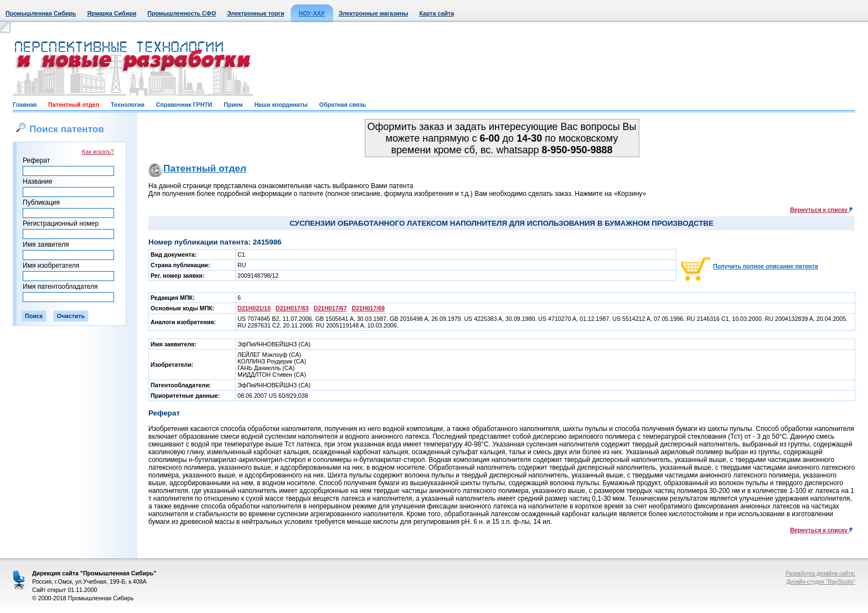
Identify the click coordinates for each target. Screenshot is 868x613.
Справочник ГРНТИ (184, 105)
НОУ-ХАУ (312, 13)
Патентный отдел (74, 105)
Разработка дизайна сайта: (820, 573)
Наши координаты (281, 105)
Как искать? (98, 152)
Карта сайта (436, 13)
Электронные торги (255, 13)
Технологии (128, 105)
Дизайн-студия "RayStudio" (821, 582)
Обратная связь (343, 105)
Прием (233, 105)
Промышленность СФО (182, 13)
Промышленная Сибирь (41, 13)
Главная (25, 105)
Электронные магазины (374, 13)
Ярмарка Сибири (112, 13)
